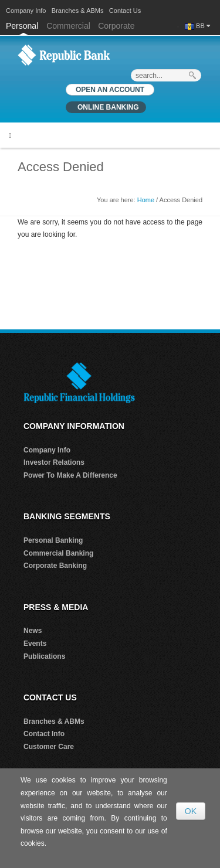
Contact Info (44, 734)
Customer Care (49, 747)
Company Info (26, 11)
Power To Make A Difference (70, 475)
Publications (44, 656)
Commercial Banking (58, 553)
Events (35, 644)
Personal (23, 26)
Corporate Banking (55, 566)
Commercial (68, 26)
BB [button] (203, 26)
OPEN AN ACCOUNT (110, 90)
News (33, 631)
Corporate (116, 26)
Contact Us (125, 11)
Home (146, 200)
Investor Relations (54, 462)
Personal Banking (53, 540)
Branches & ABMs (78, 11)
